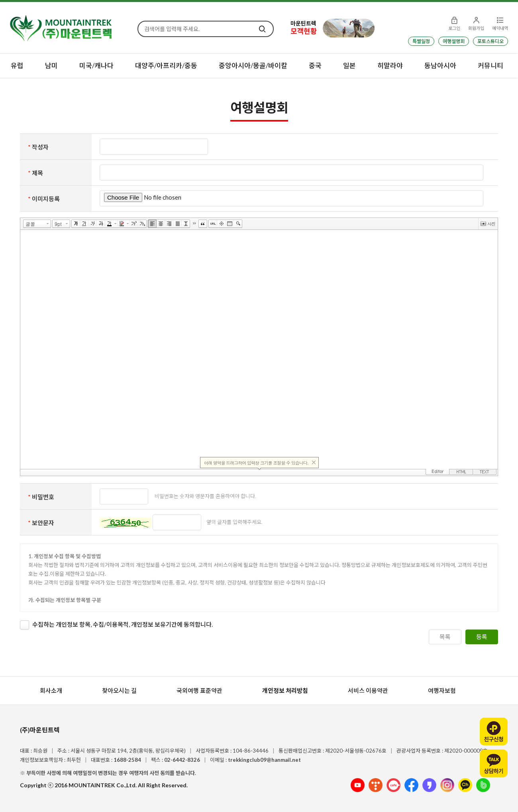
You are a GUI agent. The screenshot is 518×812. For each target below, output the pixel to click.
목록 (445, 637)
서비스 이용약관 (368, 690)
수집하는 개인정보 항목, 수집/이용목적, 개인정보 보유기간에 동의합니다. (123, 624)
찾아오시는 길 (119, 690)
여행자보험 (442, 690)
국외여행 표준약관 (199, 690)
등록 (482, 637)
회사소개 (51, 690)
